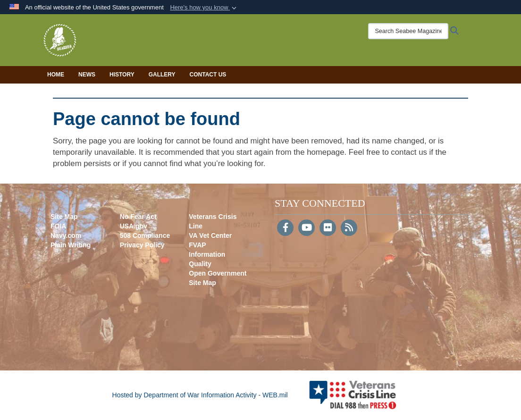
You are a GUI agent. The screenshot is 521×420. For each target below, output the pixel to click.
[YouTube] (307, 228)
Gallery (162, 75)
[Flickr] (328, 228)
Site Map (64, 217)
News (87, 75)
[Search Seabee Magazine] (408, 31)
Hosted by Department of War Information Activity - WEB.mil (200, 395)
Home (56, 75)
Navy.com (66, 235)
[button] (204, 8)
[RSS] (349, 228)
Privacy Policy (142, 245)
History (122, 75)
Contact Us (208, 75)
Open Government (218, 273)
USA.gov (134, 226)
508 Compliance (145, 235)
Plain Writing (71, 245)
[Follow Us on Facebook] (285, 228)
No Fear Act (138, 217)
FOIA (58, 226)
